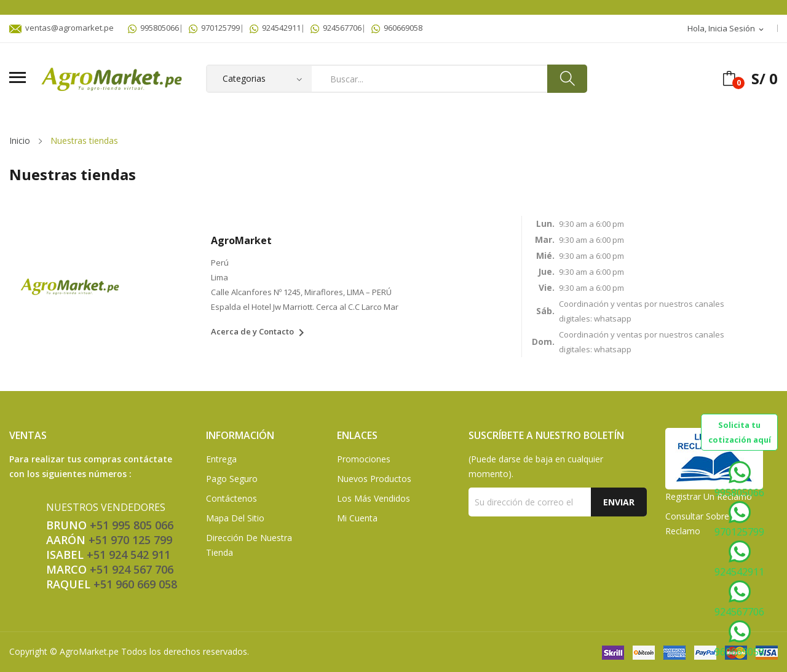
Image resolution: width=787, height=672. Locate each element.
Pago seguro (232, 479)
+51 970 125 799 (130, 540)
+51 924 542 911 (129, 555)
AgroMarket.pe (89, 651)
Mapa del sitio (235, 518)
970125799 (214, 28)
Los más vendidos (374, 498)
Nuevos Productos (374, 479)
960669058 (397, 28)
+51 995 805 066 (132, 525)
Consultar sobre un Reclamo (704, 524)
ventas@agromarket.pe (61, 28)
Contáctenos (231, 498)
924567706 (336, 28)
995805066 (153, 28)
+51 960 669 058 (135, 584)
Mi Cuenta (357, 518)
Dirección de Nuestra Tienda (249, 545)
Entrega (221, 459)
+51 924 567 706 (132, 569)
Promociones (364, 459)
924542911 (275, 28)
